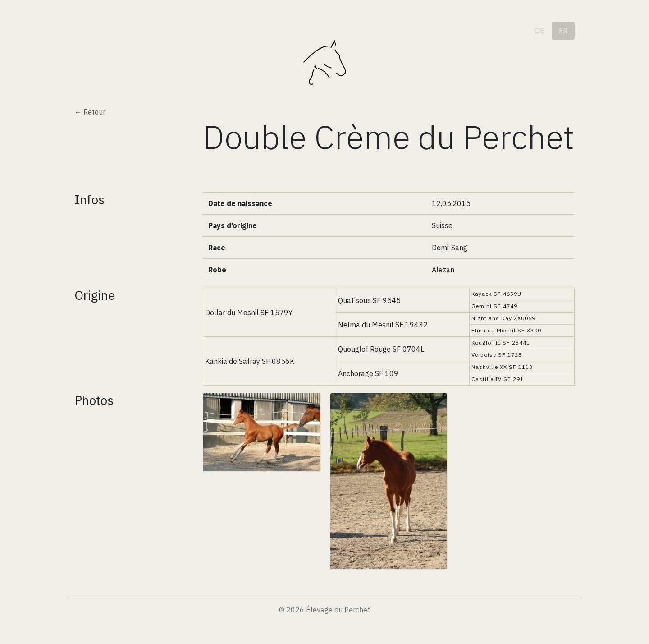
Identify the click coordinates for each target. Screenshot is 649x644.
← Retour (90, 112)
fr (563, 31)
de (540, 31)
